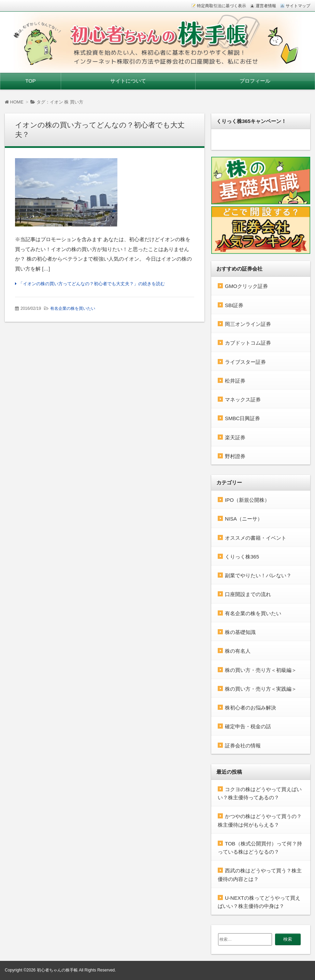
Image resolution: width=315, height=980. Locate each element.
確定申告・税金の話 (248, 726)
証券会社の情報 (243, 746)
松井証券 (235, 381)
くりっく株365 (242, 557)
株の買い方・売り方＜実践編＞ (261, 689)
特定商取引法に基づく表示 (221, 6)
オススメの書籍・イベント (256, 538)
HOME (14, 102)
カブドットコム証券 (248, 343)
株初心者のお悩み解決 (250, 708)
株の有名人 (238, 651)
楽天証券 (235, 437)
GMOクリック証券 (246, 286)
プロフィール (255, 81)
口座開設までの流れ (248, 594)
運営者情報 (266, 6)
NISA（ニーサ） (244, 519)
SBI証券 (234, 305)
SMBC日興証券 (242, 418)
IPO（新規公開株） (247, 500)
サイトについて (128, 81)
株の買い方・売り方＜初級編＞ (261, 670)
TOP (31, 81)
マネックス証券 (243, 399)
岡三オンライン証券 (248, 324)
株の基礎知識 (240, 632)
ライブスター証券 (245, 362)
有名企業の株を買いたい (73, 308)
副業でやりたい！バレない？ (258, 575)
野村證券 (235, 456)
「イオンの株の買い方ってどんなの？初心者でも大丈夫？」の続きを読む (92, 284)
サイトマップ (298, 6)
